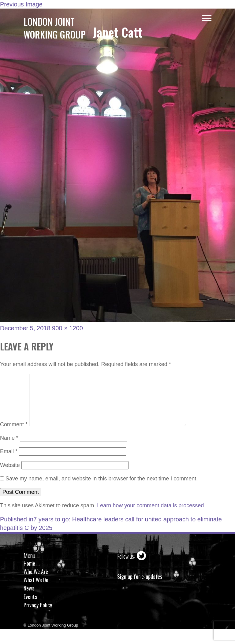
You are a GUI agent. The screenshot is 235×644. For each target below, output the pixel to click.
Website (10, 465)
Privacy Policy (38, 605)
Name (9, 438)
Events (30, 597)
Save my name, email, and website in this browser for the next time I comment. (102, 479)
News (29, 588)
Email (9, 451)
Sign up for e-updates (140, 577)
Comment (14, 424)
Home (29, 563)
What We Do (36, 580)
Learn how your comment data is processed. (151, 505)
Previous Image (21, 4)
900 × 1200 (67, 328)
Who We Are (36, 572)
